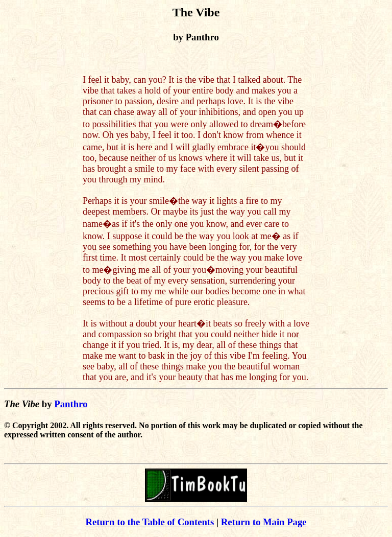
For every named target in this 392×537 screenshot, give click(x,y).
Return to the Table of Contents (150, 522)
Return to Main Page (264, 522)
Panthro (71, 404)
